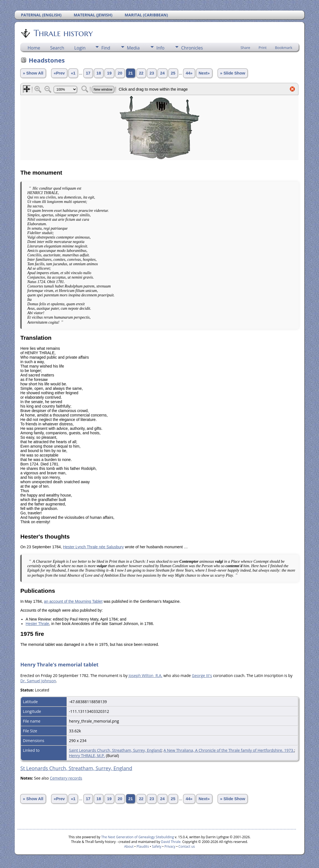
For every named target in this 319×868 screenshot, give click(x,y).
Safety (157, 846)
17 (88, 73)
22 (141, 73)
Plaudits (143, 846)
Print (262, 48)
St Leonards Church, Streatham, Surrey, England (76, 768)
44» (189, 73)
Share (245, 48)
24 (162, 73)
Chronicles (192, 48)
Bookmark (283, 48)
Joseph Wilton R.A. (146, 675)
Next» (204, 73)
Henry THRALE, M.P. (87, 756)
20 (120, 73)
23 (152, 73)
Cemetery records (66, 778)
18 (99, 73)
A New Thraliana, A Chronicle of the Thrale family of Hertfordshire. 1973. (229, 750)
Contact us (187, 846)
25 (173, 73)
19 (109, 73)
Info (160, 48)
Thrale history (63, 33)
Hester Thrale (37, 624)
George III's (202, 675)
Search (57, 48)
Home (34, 48)
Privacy (170, 846)
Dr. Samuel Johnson (38, 681)
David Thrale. (171, 842)
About (129, 846)
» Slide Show (233, 73)
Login (80, 48)
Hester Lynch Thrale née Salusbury (94, 547)
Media (133, 48)
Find (106, 48)
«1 (73, 73)
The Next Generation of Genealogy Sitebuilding (138, 837)
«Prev (59, 73)
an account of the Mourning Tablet (73, 601)
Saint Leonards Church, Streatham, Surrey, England (115, 750)
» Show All (33, 73)
